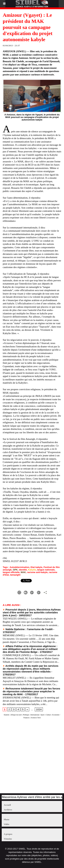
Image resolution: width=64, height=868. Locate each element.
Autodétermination (19, 567)
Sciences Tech (36, 718)
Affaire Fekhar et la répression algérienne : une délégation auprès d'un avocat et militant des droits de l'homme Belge (30, 649)
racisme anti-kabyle (37, 572)
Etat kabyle (36, 567)
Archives (8, 810)
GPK (15, 570)
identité (23, 570)
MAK (23, 572)
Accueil (7, 805)
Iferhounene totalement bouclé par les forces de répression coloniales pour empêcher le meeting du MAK (31, 691)
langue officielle (11, 572)
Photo (7, 819)
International (35, 715)
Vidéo (6, 824)
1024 (39, 709)
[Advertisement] (30, 758)
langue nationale (46, 570)
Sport (42, 715)
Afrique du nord (16, 715)
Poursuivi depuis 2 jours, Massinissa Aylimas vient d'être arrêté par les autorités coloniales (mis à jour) (32, 612)
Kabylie (32, 570)
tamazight (15, 575)
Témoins (8, 839)
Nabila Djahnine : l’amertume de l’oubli (28, 629)
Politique (26, 715)
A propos (8, 834)
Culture (48, 715)
